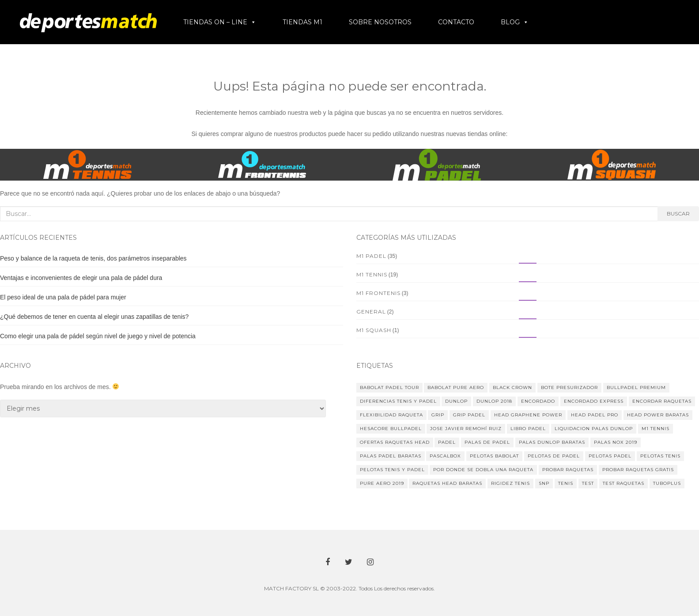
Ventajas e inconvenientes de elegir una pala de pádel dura (81, 278)
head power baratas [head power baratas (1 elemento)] (658, 415)
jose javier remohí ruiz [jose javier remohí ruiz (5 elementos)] (466, 429)
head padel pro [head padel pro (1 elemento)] (595, 415)
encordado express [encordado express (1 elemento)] (594, 401)
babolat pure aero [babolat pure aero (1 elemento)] (456, 387)
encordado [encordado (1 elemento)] (538, 401)
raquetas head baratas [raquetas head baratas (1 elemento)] (447, 483)
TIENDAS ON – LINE (215, 22)
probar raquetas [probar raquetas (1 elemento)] (568, 470)
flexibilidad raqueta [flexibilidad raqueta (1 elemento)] (391, 415)
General (371, 312)
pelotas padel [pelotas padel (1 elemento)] (610, 456)
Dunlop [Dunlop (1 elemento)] (456, 401)
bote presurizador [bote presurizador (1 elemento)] (569, 387)
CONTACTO (456, 22)
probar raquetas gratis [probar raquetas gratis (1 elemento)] (638, 470)
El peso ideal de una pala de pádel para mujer (63, 297)
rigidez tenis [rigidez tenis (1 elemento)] (510, 483)
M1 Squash (374, 330)
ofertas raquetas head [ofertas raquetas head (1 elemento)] (395, 442)
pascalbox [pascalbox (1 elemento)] (445, 456)
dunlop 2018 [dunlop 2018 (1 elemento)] (494, 401)
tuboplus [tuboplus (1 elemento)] (667, 483)
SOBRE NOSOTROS (380, 22)
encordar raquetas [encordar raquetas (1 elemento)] (662, 401)
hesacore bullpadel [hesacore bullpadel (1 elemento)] (391, 429)
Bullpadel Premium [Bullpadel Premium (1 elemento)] (636, 387)
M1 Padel (371, 256)
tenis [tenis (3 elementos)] (566, 483)
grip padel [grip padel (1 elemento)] (469, 415)
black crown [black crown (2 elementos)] (512, 387)
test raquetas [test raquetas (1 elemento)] (623, 483)
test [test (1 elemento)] (588, 483)
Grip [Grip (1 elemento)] (438, 415)
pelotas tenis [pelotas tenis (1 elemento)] (660, 456)
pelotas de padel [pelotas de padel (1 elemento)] (554, 456)
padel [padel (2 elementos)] (447, 442)
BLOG (510, 22)
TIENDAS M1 (302, 22)
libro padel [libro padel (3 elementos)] (528, 429)
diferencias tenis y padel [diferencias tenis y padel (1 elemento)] (398, 401)
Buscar (678, 214)
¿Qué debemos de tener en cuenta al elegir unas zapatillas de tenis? (94, 317)
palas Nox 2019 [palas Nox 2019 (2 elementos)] (616, 442)
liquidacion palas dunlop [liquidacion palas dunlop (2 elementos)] (594, 429)
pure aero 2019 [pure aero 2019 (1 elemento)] (382, 483)
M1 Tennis (372, 274)
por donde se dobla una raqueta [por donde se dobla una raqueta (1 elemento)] (483, 470)
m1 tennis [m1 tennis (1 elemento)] (656, 429)
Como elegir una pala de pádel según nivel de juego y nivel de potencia (98, 336)
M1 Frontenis (378, 293)
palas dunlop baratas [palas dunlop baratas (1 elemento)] (552, 442)
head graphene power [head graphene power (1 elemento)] (528, 415)
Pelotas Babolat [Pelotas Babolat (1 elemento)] (494, 456)
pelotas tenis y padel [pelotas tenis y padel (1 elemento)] (392, 470)
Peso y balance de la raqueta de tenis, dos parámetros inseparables (93, 258)
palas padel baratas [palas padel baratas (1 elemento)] (391, 456)
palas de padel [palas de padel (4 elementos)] (487, 442)
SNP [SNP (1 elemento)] (544, 483)
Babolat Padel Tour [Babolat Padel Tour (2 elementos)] (389, 387)
